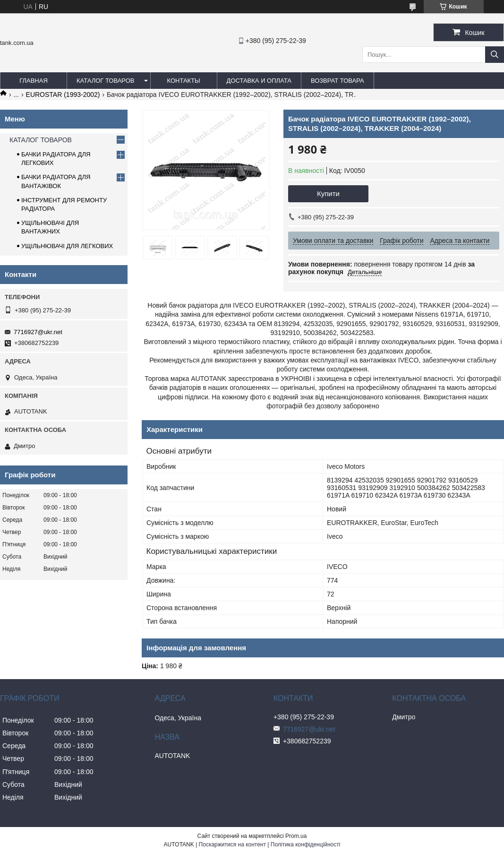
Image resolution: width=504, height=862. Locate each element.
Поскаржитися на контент (232, 845)
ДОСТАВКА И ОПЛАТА (259, 81)
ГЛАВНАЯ (34, 81)
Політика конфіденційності (306, 845)
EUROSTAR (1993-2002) (63, 95)
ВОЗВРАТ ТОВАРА (337, 81)
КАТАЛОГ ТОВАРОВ (106, 81)
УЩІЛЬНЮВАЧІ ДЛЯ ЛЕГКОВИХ (67, 246)
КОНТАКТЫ (183, 81)
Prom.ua (296, 836)
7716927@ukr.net (38, 332)
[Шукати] (495, 55)
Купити (328, 194)
